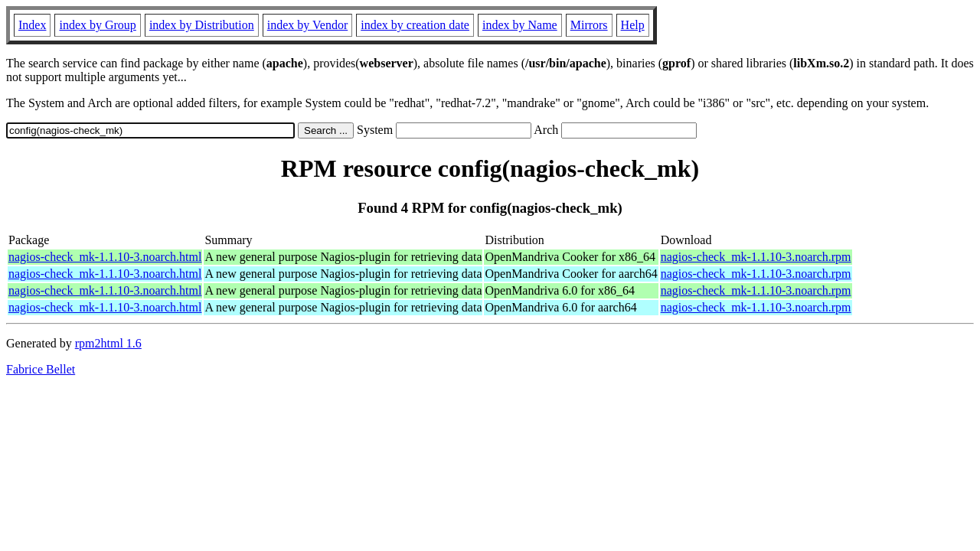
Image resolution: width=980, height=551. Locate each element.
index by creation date (415, 25)
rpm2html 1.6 (108, 343)
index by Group (97, 25)
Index (32, 25)
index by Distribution (202, 25)
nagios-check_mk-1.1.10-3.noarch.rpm (756, 257)
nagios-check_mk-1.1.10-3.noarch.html (105, 257)
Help (633, 25)
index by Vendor (307, 25)
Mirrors (589, 25)
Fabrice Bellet (41, 369)
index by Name (520, 25)
